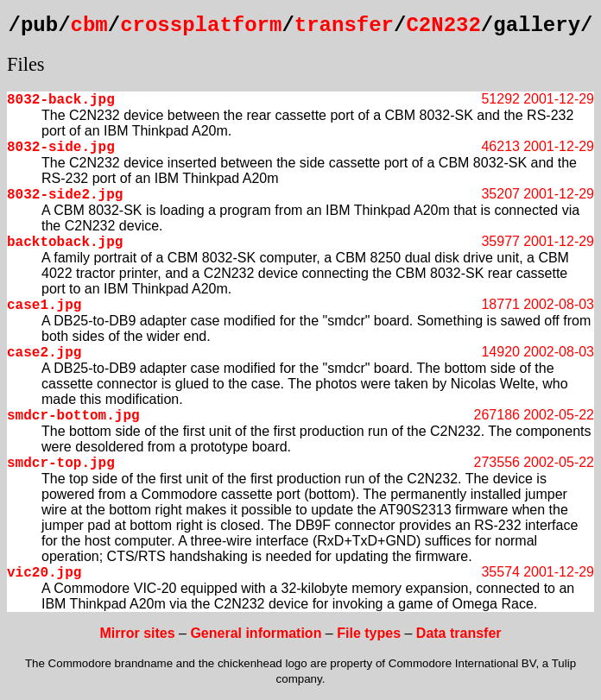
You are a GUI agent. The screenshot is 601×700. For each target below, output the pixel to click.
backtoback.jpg (65, 243)
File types (369, 633)
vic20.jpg (44, 573)
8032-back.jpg (61, 100)
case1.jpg (44, 306)
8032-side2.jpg (65, 195)
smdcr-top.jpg (61, 464)
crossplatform (201, 25)
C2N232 (443, 25)
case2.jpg (44, 353)
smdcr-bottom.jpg (73, 416)
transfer (344, 25)
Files (26, 64)
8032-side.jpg (61, 148)
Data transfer (459, 633)
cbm (89, 25)
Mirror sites (137, 633)
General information (256, 633)
